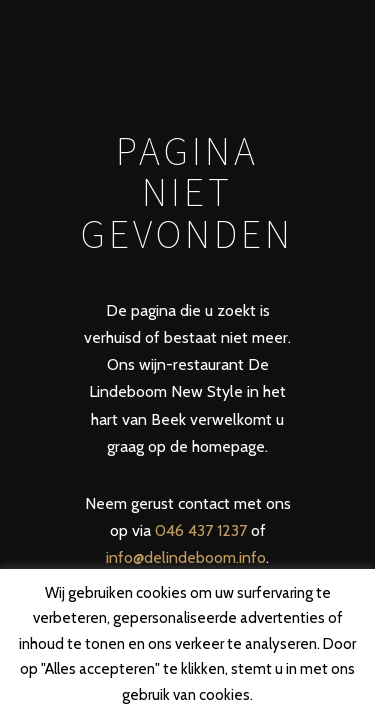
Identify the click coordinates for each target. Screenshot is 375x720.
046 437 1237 (201, 530)
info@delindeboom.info (186, 557)
